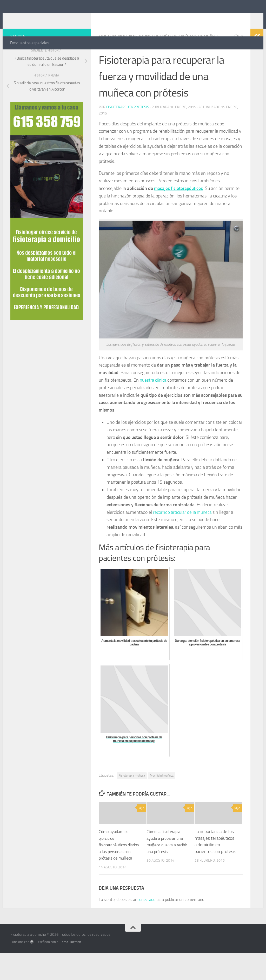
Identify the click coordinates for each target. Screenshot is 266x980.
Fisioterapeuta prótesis (128, 128)
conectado (146, 927)
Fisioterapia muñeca (132, 796)
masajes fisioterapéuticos (179, 209)
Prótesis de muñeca (209, 57)
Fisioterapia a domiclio (61, 18)
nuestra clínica (153, 401)
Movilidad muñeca (162, 796)
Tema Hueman (71, 969)
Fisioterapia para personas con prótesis (141, 57)
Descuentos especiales (30, 43)
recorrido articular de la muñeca (183, 533)
